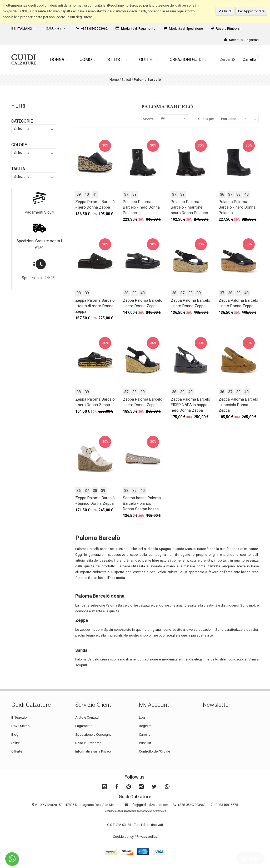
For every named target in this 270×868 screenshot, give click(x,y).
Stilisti (117, 60)
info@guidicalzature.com (149, 805)
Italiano (23, 28)
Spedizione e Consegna (93, 735)
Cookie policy (123, 837)
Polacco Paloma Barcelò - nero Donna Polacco (141, 207)
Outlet (148, 60)
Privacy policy (147, 837)
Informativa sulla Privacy (93, 751)
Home (114, 80)
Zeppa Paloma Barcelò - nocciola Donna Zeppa (238, 405)
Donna (59, 60)
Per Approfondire (251, 11)
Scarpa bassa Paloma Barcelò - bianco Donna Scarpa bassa (142, 503)
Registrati (146, 726)
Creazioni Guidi (188, 60)
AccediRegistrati (241, 40)
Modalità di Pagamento (136, 29)
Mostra (148, 119)
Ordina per (206, 119)
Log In (144, 717)
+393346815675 (226, 805)
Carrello (145, 735)
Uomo (87, 60)
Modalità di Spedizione (183, 29)
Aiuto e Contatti (87, 717)
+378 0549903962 (92, 29)
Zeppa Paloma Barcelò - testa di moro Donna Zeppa (95, 306)
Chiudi (226, 11)
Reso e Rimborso (88, 743)
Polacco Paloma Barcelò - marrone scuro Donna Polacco (189, 207)
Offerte (17, 751)
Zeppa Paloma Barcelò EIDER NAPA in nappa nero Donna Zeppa (191, 405)
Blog (15, 735)
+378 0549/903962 (192, 805)
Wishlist (145, 743)
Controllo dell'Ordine (154, 751)
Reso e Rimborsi (226, 29)
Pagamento (84, 726)
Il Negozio (19, 717)
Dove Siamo (21, 726)
